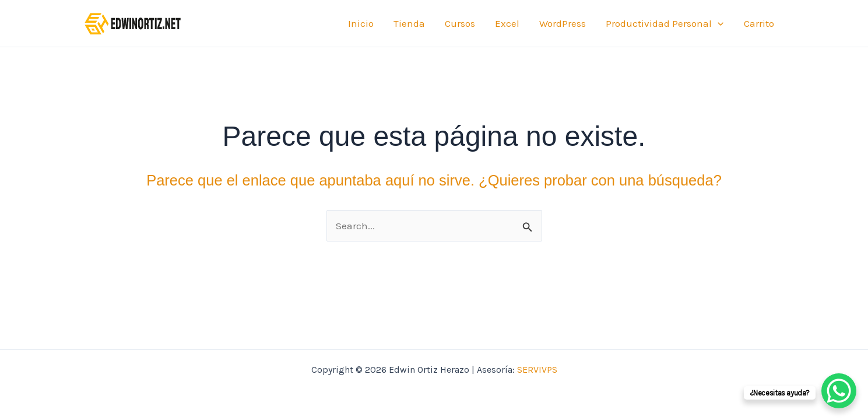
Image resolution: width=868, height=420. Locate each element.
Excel (507, 23)
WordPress (563, 23)
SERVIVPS (537, 370)
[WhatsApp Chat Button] (839, 391)
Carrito (759, 23)
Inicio (361, 23)
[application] (718, 23)
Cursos (460, 23)
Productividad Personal (665, 23)
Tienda (409, 23)
